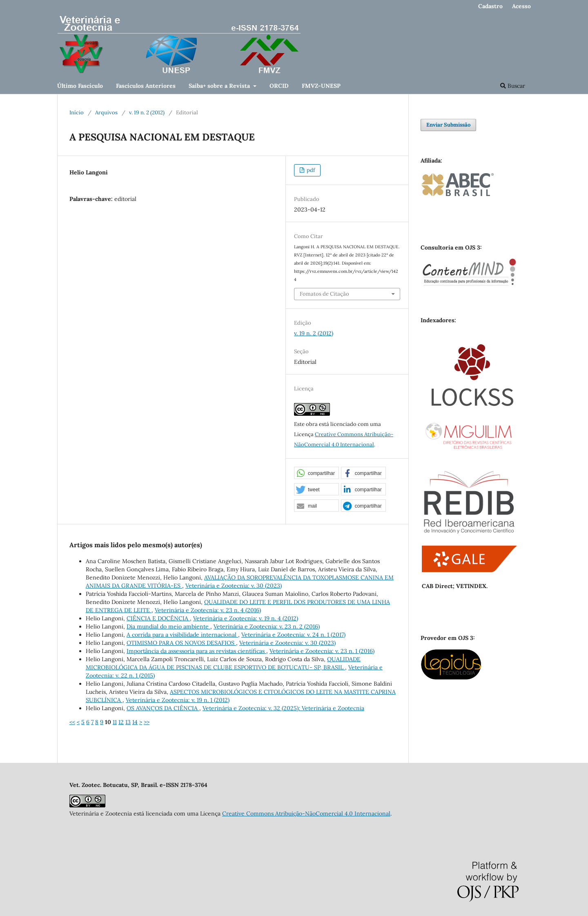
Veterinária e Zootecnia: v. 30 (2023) (234, 586)
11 (115, 722)
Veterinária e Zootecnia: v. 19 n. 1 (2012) (178, 700)
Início (77, 113)
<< (72, 722)
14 (135, 722)
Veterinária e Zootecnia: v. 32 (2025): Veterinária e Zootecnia (283, 708)
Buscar (513, 86)
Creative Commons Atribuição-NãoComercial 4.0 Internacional (306, 813)
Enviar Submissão (448, 125)
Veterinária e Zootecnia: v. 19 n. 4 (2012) (246, 618)
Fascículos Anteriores (146, 86)
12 (121, 722)
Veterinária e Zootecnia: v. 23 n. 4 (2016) (208, 610)
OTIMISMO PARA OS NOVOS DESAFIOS (181, 643)
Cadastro (490, 6)
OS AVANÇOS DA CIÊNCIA (163, 708)
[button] (316, 473)
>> (147, 722)
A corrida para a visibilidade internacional (182, 635)
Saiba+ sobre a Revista (220, 86)
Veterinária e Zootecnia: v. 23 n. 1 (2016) (322, 651)
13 (128, 722)
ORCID (279, 86)
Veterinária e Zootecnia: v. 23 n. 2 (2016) (267, 626)
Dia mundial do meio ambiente (168, 626)
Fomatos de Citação (324, 294)
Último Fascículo (80, 86)
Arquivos (106, 113)
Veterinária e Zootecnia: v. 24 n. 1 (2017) (293, 635)
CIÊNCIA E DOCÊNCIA (158, 618)
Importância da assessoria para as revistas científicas (196, 651)
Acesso (521, 6)
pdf (310, 170)
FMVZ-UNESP (321, 86)
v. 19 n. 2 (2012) (147, 113)
